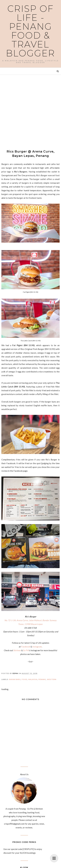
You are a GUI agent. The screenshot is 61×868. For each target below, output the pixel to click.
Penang (42, 679)
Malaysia (33, 679)
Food (24, 679)
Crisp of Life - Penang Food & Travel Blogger (30, 31)
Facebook (26, 647)
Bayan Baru (15, 679)
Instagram (37, 647)
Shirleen (17, 650)
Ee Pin (26, 650)
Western (52, 679)
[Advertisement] (30, 110)
